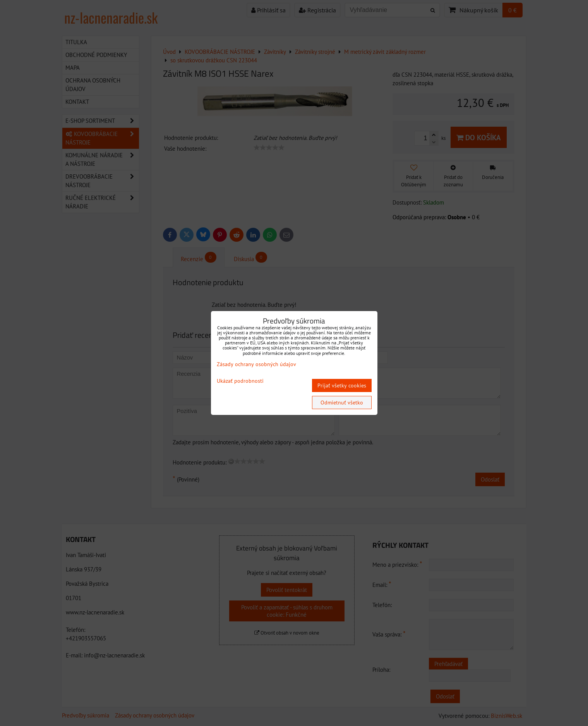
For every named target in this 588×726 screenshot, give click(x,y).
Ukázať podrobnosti (240, 381)
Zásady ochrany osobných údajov (256, 364)
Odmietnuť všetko (342, 403)
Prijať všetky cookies (342, 385)
